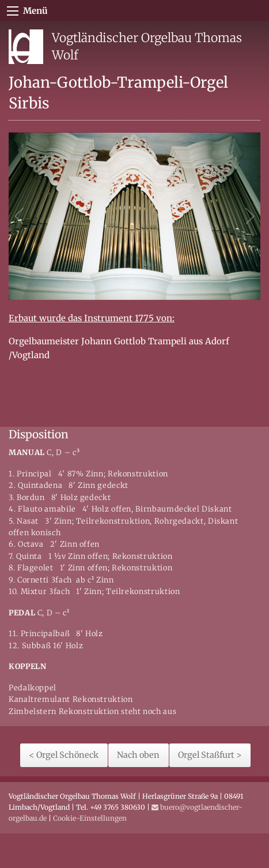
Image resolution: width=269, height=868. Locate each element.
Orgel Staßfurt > (210, 755)
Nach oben (138, 755)
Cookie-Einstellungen (90, 818)
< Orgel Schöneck (64, 755)
